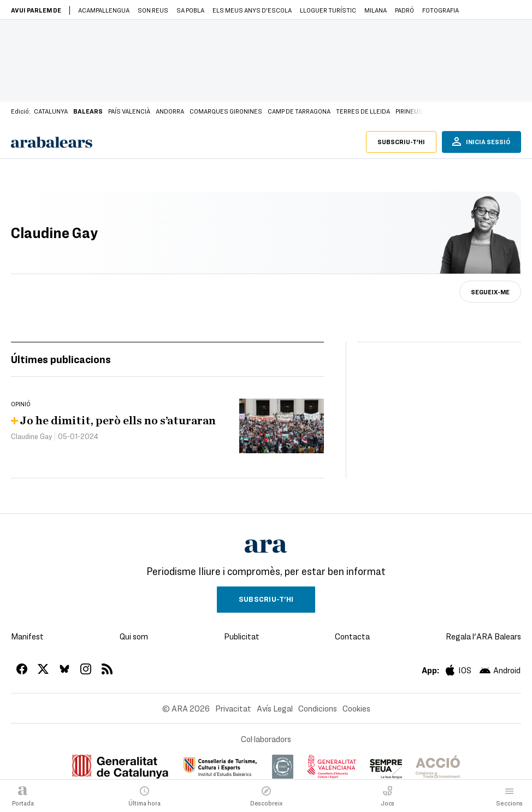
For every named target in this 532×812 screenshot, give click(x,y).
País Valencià (129, 111)
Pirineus (409, 111)
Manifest (27, 636)
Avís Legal (275, 708)
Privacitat (233, 708)
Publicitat (242, 636)
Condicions (318, 708)
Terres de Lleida (363, 111)
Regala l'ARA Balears (483, 636)
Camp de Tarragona (299, 111)
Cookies (356, 708)
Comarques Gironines (226, 111)
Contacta (352, 636)
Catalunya (51, 111)
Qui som (134, 636)
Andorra (170, 111)
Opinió (21, 404)
